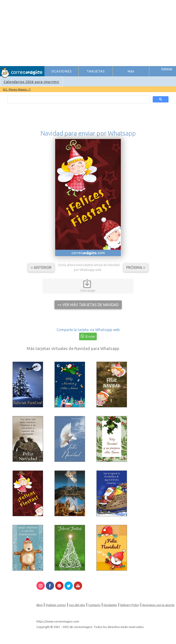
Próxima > (136, 267)
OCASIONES (62, 71)
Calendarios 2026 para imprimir (31, 82)
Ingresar (167, 69)
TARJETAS (96, 71)
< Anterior (41, 267)
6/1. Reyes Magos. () (17, 90)
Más (131, 71)
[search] (78, 99)
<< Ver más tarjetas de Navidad (88, 305)
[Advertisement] (110, 32)
